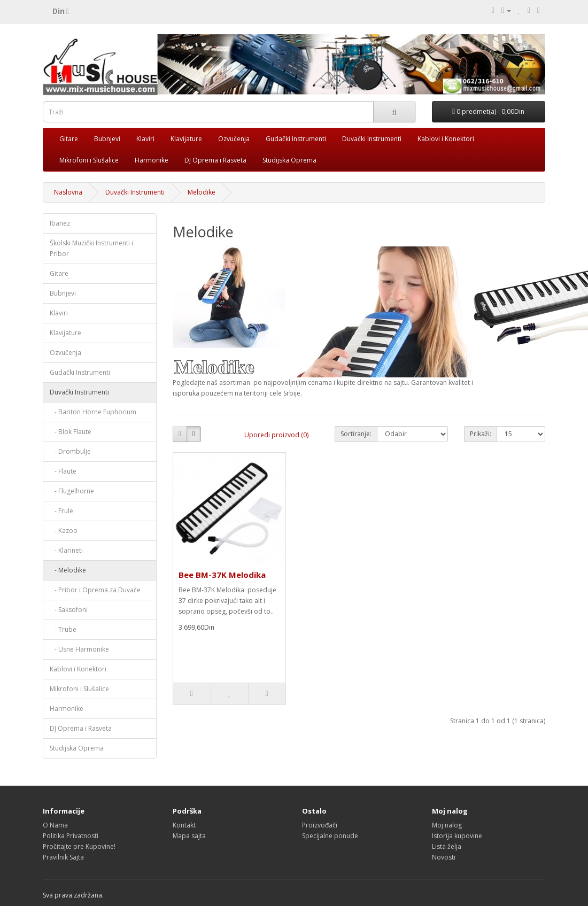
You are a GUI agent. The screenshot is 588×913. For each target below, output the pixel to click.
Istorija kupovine (457, 836)
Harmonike (152, 160)
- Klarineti (66, 550)
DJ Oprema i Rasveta (215, 160)
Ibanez (60, 223)
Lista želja (447, 846)
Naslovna (68, 192)
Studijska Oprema (289, 160)
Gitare (69, 139)
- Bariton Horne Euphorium (93, 412)
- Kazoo (64, 531)
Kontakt (184, 825)
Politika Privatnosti (71, 836)
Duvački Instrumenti (372, 139)
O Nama (55, 825)
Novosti (444, 857)
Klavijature (186, 139)
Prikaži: (481, 434)
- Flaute (63, 471)
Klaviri (145, 139)
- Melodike (68, 570)
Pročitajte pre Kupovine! (79, 846)
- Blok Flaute (71, 432)
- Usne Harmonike (79, 649)
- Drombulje (70, 451)
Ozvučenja (234, 139)
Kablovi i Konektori (446, 139)
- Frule (61, 511)
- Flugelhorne (72, 491)
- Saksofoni (69, 610)
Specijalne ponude (330, 836)
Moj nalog (447, 825)
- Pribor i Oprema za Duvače (95, 590)
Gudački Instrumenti (296, 139)
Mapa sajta (189, 836)
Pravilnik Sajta (63, 857)
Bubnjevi (107, 139)
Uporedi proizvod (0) (276, 435)
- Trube (63, 629)
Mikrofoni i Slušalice (89, 160)
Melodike (202, 192)
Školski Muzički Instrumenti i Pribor (91, 248)
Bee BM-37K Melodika (222, 575)
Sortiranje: (356, 434)
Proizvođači (320, 825)
